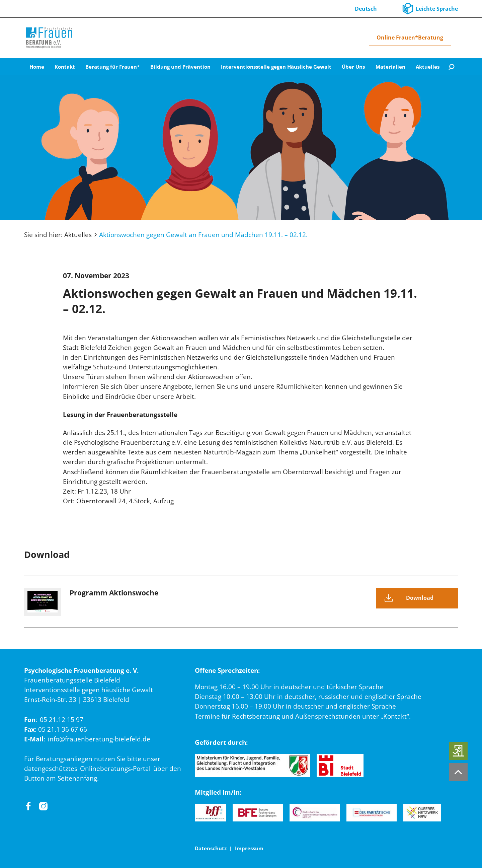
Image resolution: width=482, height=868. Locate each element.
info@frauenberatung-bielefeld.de (99, 739)
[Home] (49, 38)
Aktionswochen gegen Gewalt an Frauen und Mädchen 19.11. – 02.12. (203, 235)
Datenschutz (211, 848)
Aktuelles (78, 235)
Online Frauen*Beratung (410, 38)
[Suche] (451, 67)
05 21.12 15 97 (62, 719)
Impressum (249, 848)
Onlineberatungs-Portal (115, 768)
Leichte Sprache (437, 9)
